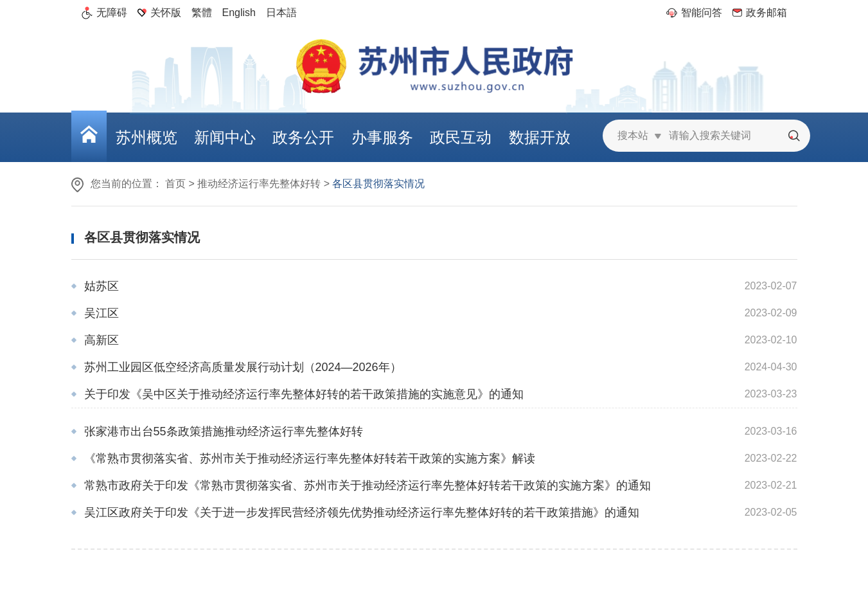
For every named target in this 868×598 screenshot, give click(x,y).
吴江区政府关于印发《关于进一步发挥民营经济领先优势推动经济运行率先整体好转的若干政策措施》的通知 (362, 512)
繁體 (202, 13)
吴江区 (102, 313)
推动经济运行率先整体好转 (259, 184)
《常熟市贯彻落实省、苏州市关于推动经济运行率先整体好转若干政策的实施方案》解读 (310, 458)
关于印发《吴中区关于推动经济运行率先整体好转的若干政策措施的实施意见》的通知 (304, 394)
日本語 (281, 13)
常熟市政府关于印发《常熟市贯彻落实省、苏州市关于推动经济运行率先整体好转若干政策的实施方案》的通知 (368, 485)
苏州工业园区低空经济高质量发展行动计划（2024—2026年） (243, 367)
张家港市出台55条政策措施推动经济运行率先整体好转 (224, 431)
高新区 (102, 340)
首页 (175, 184)
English (239, 13)
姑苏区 (102, 286)
